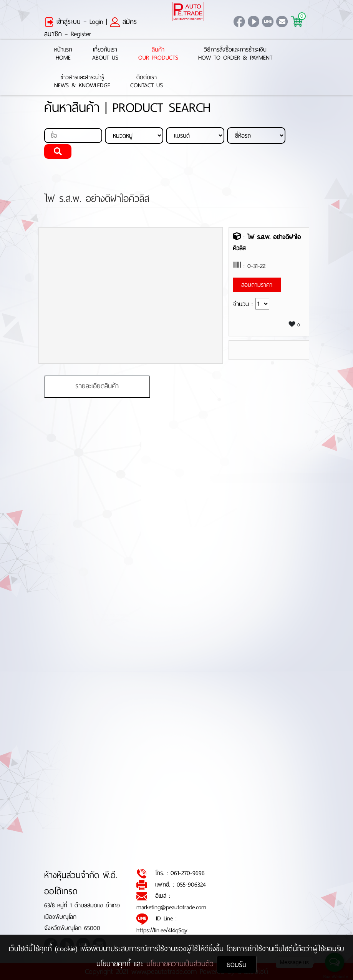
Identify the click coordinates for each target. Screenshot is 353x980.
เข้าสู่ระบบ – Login (74, 22)
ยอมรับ (237, 964)
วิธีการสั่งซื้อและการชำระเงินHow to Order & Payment (235, 54)
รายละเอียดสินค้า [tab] (97, 386)
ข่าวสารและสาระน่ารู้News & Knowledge (82, 82)
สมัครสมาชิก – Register (90, 28)
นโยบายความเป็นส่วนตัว (181, 964)
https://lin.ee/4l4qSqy (162, 930)
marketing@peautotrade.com (171, 907)
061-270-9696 (188, 873)
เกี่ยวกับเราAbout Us (105, 54)
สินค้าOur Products (158, 54)
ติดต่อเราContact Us (147, 82)
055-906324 (191, 884)
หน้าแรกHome (63, 54)
